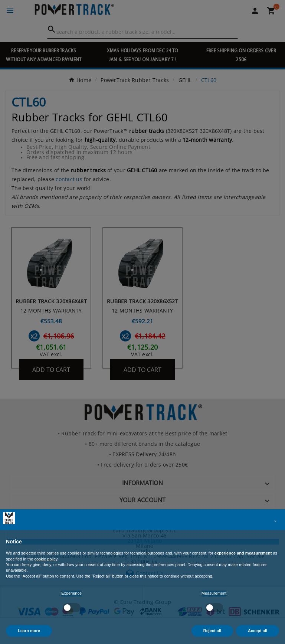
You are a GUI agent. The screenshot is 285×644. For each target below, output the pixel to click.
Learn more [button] (29, 631)
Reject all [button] (212, 631)
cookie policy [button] (46, 559)
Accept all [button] (258, 631)
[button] (275, 521)
